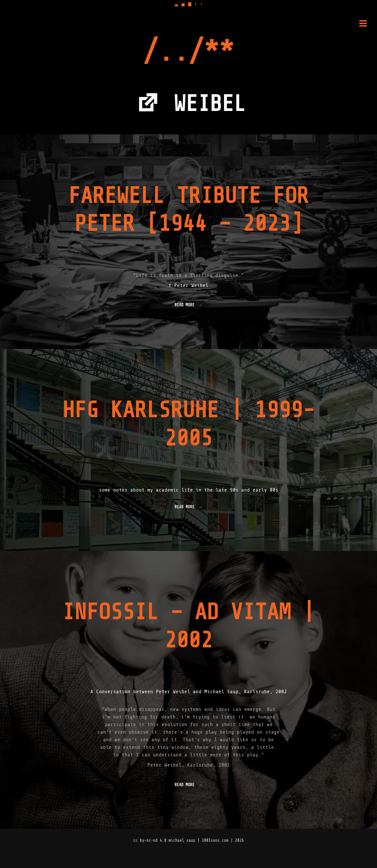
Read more (187, 307)
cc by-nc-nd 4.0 (150, 840)
